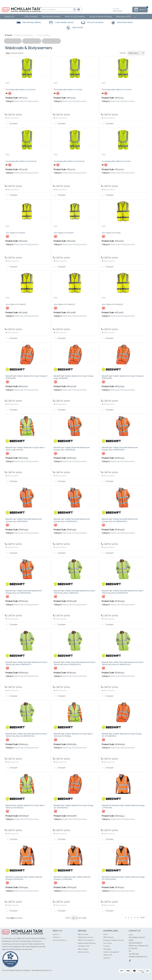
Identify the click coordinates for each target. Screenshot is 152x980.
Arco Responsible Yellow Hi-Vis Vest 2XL (21, 161)
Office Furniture (31, 17)
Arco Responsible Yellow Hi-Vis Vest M (116, 90)
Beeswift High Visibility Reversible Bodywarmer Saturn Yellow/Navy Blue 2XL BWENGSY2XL (123, 663)
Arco (7, 83)
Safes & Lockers (83, 952)
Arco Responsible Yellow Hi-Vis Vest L (68, 90)
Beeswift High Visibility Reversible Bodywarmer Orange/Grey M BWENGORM (120, 449)
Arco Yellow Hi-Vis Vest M (64, 233)
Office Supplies (83, 949)
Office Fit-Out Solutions (75, 17)
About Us (56, 934)
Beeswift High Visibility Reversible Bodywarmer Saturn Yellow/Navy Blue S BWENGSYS (26, 663)
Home (8, 35)
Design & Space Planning (100, 17)
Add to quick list (12, 118)
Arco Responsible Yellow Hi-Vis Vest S (116, 161)
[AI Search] (70, 10)
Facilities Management (111, 952)
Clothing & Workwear (24, 35)
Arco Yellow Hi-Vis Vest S (15, 233)
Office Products (108, 937)
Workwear (107, 958)
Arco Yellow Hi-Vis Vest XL (16, 304)
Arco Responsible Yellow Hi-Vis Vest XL (21, 90)
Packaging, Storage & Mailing (113, 940)
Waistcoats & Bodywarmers (26, 101)
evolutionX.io (47, 970)
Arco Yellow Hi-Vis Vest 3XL (112, 304)
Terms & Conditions (60, 940)
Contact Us (57, 937)
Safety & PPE (108, 955)
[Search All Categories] (61, 10)
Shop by (8, 17)
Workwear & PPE (123, 17)
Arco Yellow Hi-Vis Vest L (111, 233)
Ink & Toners (108, 943)
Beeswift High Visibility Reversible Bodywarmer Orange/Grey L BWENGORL (72, 449)
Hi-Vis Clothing (43, 35)
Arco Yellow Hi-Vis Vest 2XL (64, 304)
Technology (107, 949)
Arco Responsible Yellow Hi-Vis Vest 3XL (69, 161)
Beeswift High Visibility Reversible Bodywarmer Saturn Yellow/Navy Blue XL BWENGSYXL (74, 663)
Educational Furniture (51, 17)
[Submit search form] (65, 10)
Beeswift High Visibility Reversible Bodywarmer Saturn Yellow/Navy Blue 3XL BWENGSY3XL (26, 735)
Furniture (106, 946)
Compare (11, 124)
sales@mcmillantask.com (138, 957)
